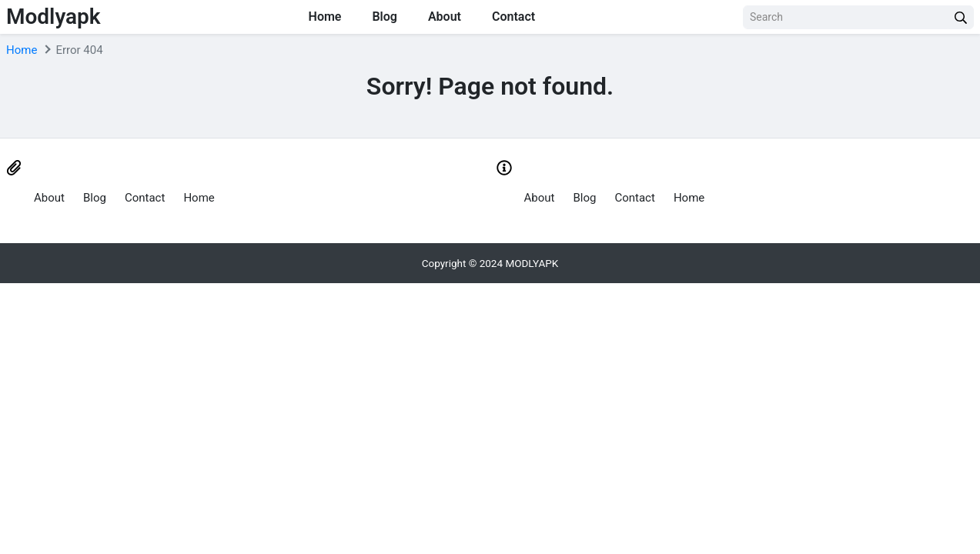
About (445, 17)
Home (325, 17)
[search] (961, 17)
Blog (384, 17)
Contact (513, 17)
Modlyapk (54, 17)
